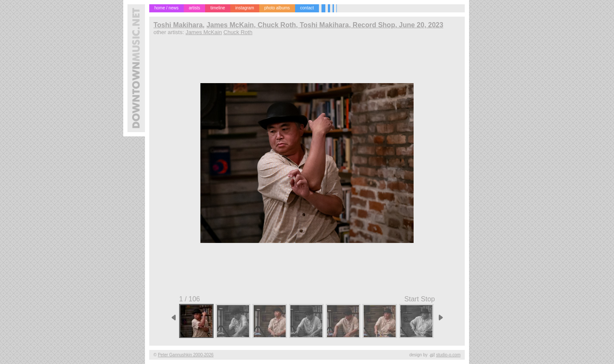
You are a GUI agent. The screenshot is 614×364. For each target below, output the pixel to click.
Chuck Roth (238, 32)
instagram (245, 8)
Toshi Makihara (178, 25)
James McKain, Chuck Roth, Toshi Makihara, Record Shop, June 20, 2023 (325, 25)
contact (307, 8)
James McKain (204, 32)
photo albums (277, 8)
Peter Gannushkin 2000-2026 (186, 355)
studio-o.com (448, 355)
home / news (167, 8)
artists (195, 8)
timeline (217, 8)
